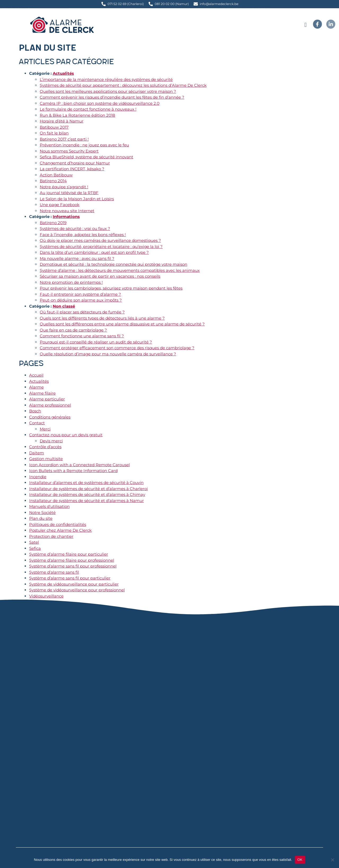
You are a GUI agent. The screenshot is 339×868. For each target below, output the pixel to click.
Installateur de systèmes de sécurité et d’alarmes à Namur (86, 501)
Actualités (63, 73)
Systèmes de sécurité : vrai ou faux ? (75, 228)
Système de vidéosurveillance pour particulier (74, 584)
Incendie (38, 477)
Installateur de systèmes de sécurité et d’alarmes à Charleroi (88, 489)
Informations (66, 217)
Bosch (35, 411)
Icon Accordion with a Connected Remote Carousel (79, 465)
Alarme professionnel (50, 405)
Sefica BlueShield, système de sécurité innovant (86, 157)
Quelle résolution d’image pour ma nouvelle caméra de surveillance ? (108, 354)
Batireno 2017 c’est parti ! (64, 139)
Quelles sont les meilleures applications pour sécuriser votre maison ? (108, 91)
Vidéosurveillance (46, 596)
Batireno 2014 (53, 181)
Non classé (64, 306)
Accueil (36, 375)
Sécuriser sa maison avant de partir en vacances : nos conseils (100, 276)
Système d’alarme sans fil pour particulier (70, 578)
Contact (37, 423)
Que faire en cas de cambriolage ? (73, 330)
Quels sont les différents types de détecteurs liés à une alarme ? (102, 318)
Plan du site (41, 518)
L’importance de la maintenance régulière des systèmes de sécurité (106, 79)
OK (300, 860)
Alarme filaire (42, 393)
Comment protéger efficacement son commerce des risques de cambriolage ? (117, 348)
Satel (34, 542)
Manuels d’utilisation (49, 506)
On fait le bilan (54, 133)
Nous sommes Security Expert (69, 151)
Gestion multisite (46, 459)
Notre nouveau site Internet (67, 211)
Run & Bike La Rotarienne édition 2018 (77, 115)
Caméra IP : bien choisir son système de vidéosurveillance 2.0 (100, 103)
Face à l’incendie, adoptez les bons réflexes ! (83, 235)
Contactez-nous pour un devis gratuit (66, 435)
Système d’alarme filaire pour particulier (69, 554)
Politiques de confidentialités (58, 524)
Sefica (35, 548)
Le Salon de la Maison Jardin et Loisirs (77, 199)
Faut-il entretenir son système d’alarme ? (80, 294)
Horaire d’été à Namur (62, 121)
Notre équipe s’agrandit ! (64, 187)
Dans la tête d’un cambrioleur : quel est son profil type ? (94, 252)
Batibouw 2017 (54, 127)
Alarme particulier (47, 399)
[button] (305, 25)
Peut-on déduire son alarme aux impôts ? (81, 300)
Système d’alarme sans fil (54, 572)
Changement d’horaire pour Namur (75, 163)
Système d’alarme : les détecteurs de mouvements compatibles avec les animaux (120, 270)
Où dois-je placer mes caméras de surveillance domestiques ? (100, 240)
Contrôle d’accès (45, 447)
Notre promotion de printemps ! (71, 282)
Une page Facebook (60, 205)
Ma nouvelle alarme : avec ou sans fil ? (77, 258)
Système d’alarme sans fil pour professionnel (73, 566)
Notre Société (42, 512)
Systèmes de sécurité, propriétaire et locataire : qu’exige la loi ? (101, 247)
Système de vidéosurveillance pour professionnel (77, 590)
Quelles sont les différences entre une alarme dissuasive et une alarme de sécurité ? (122, 324)
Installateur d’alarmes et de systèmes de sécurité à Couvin (86, 483)
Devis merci (51, 441)
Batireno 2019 (53, 223)
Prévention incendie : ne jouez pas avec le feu (84, 145)
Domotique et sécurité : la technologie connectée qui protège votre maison (113, 264)
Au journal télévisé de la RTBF (69, 193)
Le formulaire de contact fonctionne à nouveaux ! (88, 109)
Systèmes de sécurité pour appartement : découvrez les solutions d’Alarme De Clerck (123, 85)
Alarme (36, 387)
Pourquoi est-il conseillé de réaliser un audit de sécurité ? (96, 342)
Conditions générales (50, 417)
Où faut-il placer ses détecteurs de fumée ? (82, 312)
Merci (45, 429)
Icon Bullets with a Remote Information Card (73, 471)
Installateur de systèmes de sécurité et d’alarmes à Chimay (87, 494)
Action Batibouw (56, 175)
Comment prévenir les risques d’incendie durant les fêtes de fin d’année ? (112, 97)
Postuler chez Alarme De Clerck (60, 530)
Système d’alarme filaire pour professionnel (72, 560)
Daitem (37, 453)
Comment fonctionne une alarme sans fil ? (82, 336)
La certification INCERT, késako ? (72, 169)
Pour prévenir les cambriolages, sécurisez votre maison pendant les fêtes (111, 288)
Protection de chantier (51, 536)
